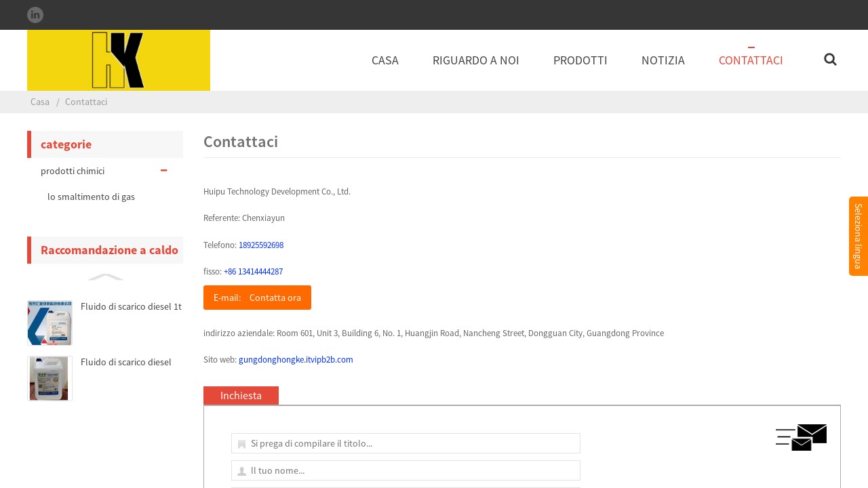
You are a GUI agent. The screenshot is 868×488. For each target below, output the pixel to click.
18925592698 (261, 245)
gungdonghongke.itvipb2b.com (296, 360)
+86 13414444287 (253, 271)
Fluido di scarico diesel (126, 362)
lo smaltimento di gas (91, 197)
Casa (385, 60)
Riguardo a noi (476, 60)
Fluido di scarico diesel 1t (131, 306)
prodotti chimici (105, 171)
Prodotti (580, 60)
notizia (663, 60)
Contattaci (751, 60)
